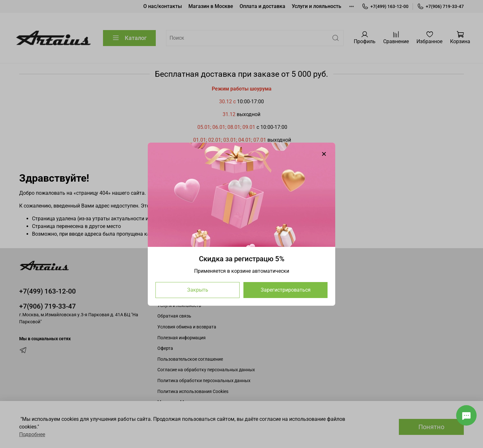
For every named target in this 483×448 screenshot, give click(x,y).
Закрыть (198, 290)
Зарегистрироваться (286, 290)
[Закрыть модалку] (324, 154)
